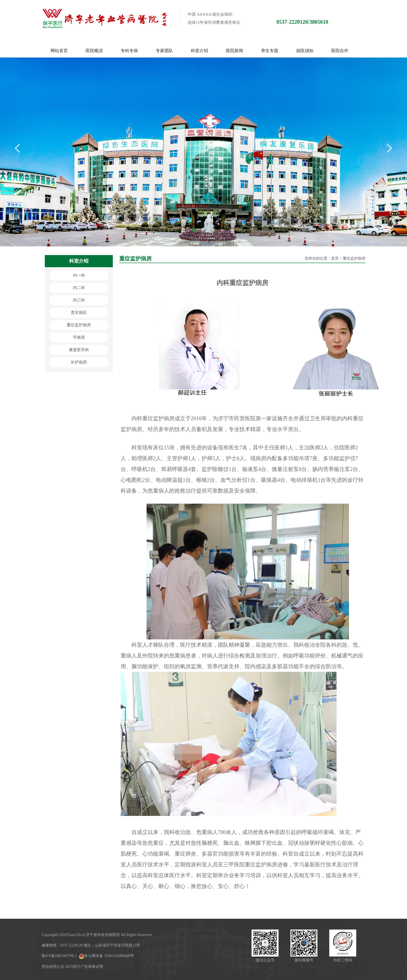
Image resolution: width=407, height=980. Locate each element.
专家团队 (164, 51)
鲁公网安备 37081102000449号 (106, 956)
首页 (335, 258)
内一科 (79, 275)
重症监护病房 (79, 325)
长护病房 (79, 362)
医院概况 (94, 51)
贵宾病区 (79, 313)
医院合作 (340, 51)
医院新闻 (235, 51)
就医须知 (305, 51)
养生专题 (270, 51)
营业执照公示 (53, 967)
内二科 (79, 288)
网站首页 (59, 51)
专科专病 (129, 51)
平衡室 (79, 337)
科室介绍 (199, 51)
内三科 (79, 300)
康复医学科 (79, 350)
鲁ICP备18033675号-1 (59, 956)
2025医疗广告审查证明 (84, 967)
